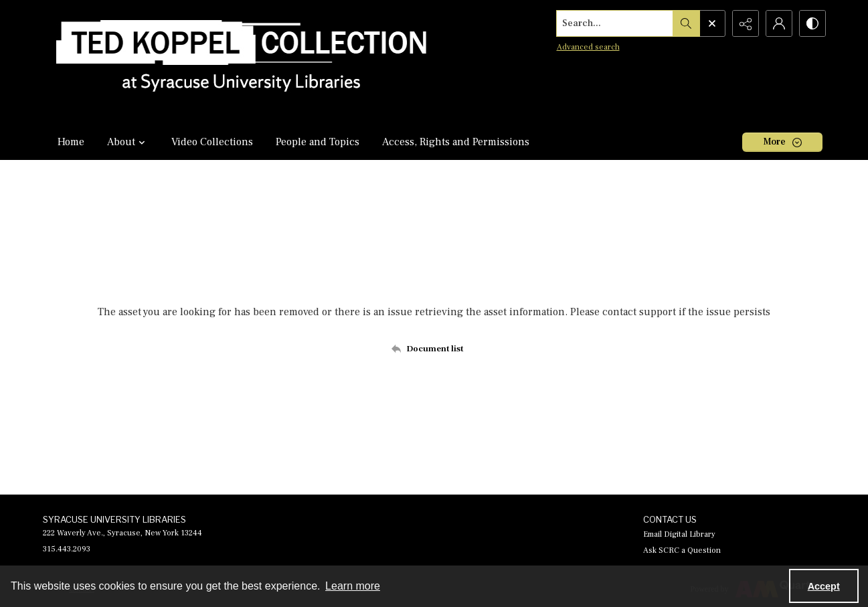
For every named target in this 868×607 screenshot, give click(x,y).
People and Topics (318, 142)
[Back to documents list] (434, 349)
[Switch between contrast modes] (812, 23)
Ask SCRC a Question (682, 550)
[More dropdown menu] (782, 142)
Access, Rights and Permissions (456, 142)
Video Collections (212, 142)
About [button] (128, 142)
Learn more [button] (353, 586)
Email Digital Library (679, 534)
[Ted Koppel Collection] (242, 62)
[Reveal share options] (746, 23)
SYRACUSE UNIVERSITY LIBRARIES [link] (114, 519)
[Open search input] (712, 23)
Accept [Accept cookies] (824, 586)
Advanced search (588, 47)
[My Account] (779, 23)
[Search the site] (614, 23)
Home (71, 142)
